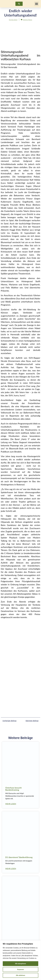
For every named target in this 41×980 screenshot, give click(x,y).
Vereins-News (28, 20)
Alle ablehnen (20, 975)
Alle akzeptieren (20, 964)
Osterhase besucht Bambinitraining (14, 789)
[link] (19, 4)
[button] (37, 4)
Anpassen (20, 969)
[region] (20, 960)
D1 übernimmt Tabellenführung (19, 857)
